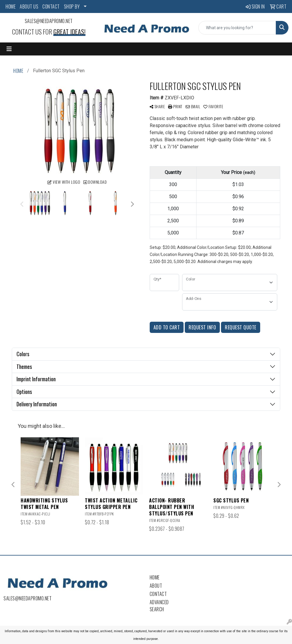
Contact (158, 594)
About (156, 586)
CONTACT (51, 6)
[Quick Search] (237, 28)
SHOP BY (72, 6)
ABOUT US (29, 6)
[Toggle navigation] (9, 49)
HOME (11, 6)
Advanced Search (159, 606)
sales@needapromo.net (49, 21)
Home (155, 577)
